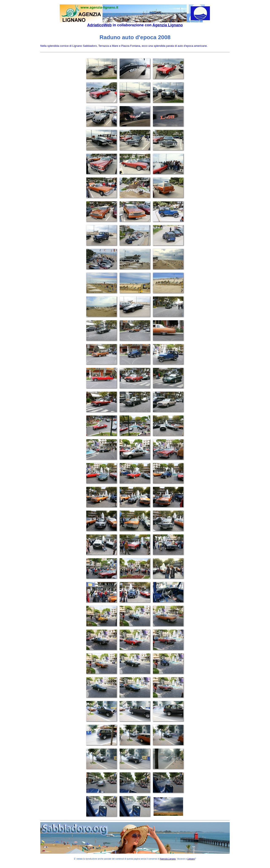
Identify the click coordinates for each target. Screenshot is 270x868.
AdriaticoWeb (99, 25)
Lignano (191, 859)
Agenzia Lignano (168, 25)
